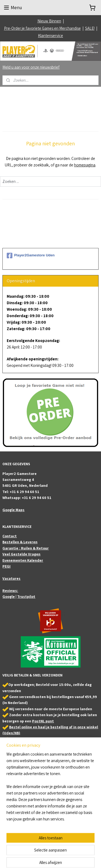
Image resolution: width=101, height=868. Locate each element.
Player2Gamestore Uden (31, 256)
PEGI (6, 566)
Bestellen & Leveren (20, 542)
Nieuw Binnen (49, 21)
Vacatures (11, 578)
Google (9, 596)
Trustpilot (26, 596)
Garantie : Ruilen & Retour (26, 548)
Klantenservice (50, 36)
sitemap (59, 849)
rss (67, 849)
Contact (10, 536)
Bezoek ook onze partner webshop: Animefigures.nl (42, 797)
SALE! (90, 28)
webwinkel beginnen (83, 849)
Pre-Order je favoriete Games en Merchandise (42, 28)
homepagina (85, 165)
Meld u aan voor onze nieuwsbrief (31, 67)
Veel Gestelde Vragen (21, 554)
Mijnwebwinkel (58, 858)
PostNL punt (43, 721)
